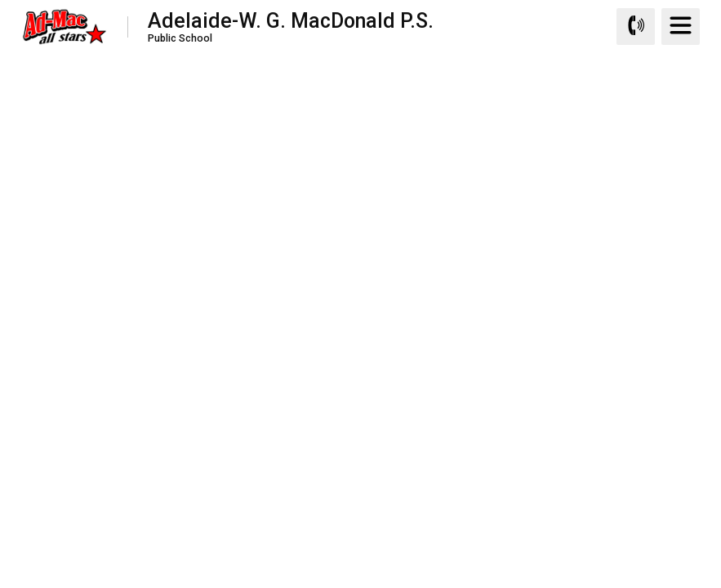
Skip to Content (0, 0)
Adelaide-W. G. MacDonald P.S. (291, 27)
